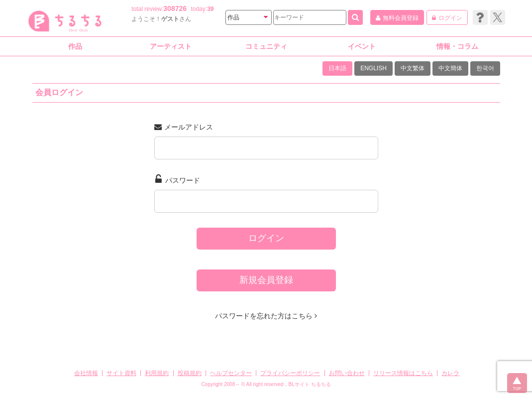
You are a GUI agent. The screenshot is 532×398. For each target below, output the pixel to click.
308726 (175, 8)
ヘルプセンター (231, 373)
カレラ (450, 373)
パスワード (178, 179)
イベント (362, 46)
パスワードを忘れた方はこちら (266, 316)
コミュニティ (266, 46)
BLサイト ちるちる (310, 384)
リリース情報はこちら (403, 373)
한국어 (485, 68)
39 (210, 9)
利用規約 (157, 373)
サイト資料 (121, 373)
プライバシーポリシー (290, 373)
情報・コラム (457, 46)
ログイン (266, 238)
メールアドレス (184, 127)
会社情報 (86, 373)
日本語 (337, 68)
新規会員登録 (266, 280)
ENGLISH (373, 68)
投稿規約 (190, 373)
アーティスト (171, 46)
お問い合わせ (347, 373)
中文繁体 (413, 68)
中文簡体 (450, 68)
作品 (75, 46)
